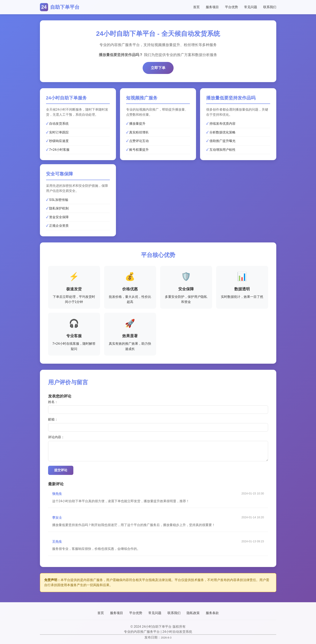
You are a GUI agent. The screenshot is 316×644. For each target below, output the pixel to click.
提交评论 (61, 470)
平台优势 (231, 7)
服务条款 (212, 613)
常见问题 (251, 7)
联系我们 (270, 7)
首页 (196, 7)
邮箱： (53, 419)
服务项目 (212, 7)
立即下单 (158, 68)
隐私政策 (193, 613)
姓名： (53, 402)
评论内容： (56, 437)
